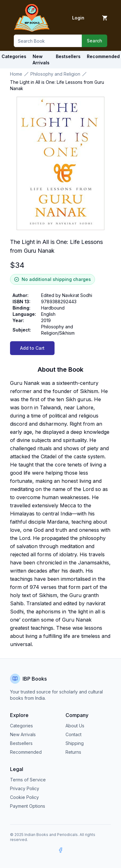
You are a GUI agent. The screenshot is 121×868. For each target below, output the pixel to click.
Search (95, 41)
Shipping (75, 743)
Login (78, 18)
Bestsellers (21, 743)
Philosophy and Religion (55, 74)
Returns (73, 752)
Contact (74, 734)
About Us (75, 726)
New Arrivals (23, 734)
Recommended (26, 752)
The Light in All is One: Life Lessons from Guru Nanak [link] (57, 85)
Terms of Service (28, 780)
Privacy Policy (25, 788)
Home (16, 74)
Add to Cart (32, 348)
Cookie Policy (24, 797)
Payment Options (28, 806)
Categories (14, 56)
